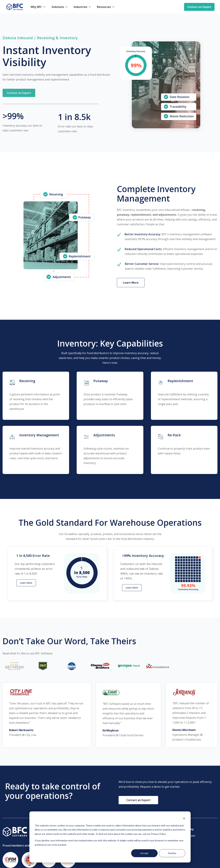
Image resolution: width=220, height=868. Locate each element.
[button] (38, 7)
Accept (144, 853)
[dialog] (110, 837)
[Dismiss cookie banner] (184, 819)
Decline (172, 853)
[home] (15, 7)
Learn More (26, 583)
